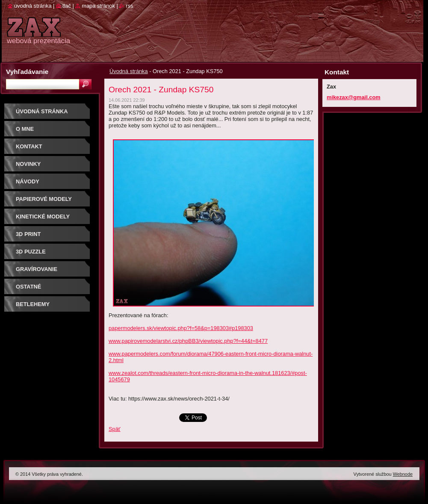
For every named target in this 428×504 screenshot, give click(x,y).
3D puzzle (31, 252)
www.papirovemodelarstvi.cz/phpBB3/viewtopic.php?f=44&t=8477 (188, 341)
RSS (129, 6)
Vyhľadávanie (27, 72)
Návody (28, 181)
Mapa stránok (98, 6)
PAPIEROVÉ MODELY (44, 199)
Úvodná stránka (129, 71)
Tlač (67, 6)
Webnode (403, 474)
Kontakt (29, 146)
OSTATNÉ (28, 287)
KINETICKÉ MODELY (43, 217)
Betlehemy (33, 304)
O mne (25, 129)
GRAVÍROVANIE (37, 269)
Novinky (28, 164)
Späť (115, 429)
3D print (28, 234)
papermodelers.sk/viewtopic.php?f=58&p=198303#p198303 (181, 328)
